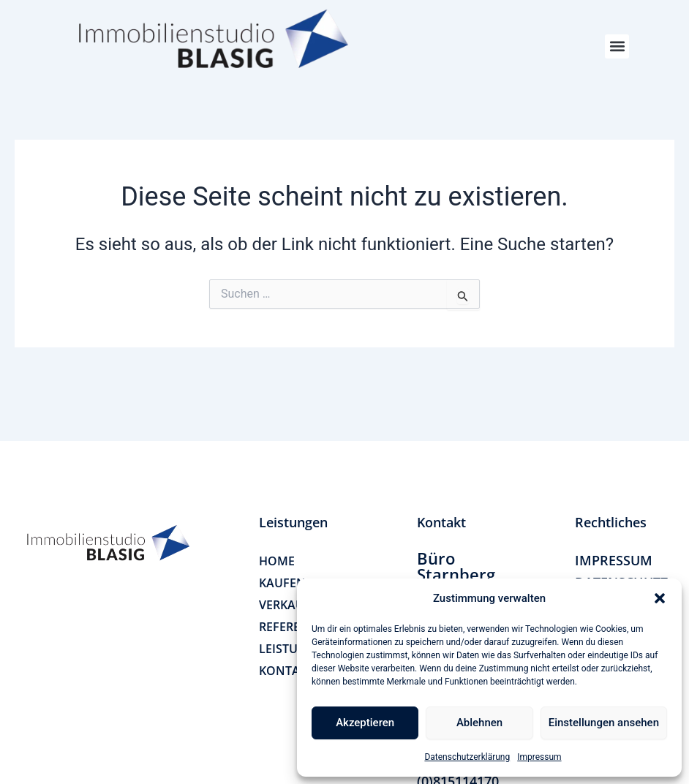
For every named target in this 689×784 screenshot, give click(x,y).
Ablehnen (479, 723)
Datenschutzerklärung (467, 757)
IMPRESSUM (614, 560)
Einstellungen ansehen (604, 723)
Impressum (539, 757)
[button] (660, 598)
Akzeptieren (365, 723)
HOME (277, 561)
